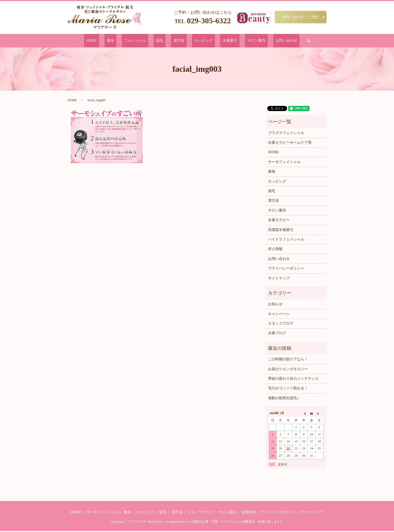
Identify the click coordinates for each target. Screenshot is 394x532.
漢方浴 (180, 41)
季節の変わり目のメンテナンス (293, 380)
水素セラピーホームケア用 (290, 144)
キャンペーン (279, 315)
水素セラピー (279, 221)
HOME (115, 41)
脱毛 (166, 41)
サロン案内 (240, 41)
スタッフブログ (281, 325)
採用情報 (248, 513)
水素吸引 (219, 41)
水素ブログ (277, 334)
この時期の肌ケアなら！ (288, 360)
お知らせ (275, 305)
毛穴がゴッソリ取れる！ (288, 389)
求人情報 (275, 250)
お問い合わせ (264, 41)
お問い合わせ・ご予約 (300, 17)
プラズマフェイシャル (286, 134)
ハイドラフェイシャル (286, 240)
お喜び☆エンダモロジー (288, 370)
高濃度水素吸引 (281, 231)
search (283, 41)
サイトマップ (279, 279)
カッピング (199, 41)
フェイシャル (147, 41)
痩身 (129, 41)
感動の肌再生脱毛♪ (283, 399)
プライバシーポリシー (286, 269)
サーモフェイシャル (284, 163)
